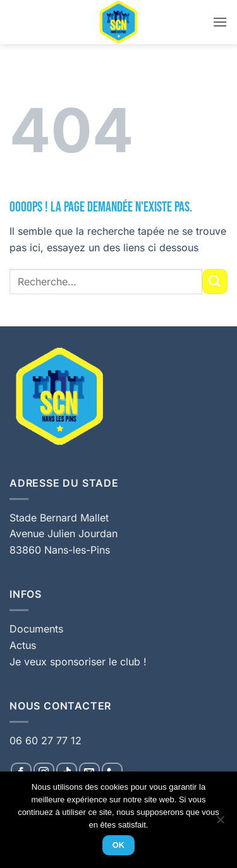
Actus (23, 645)
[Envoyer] (215, 281)
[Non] (220, 823)
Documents (36, 629)
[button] (220, 22)
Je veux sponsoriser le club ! (78, 662)
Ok (119, 845)
